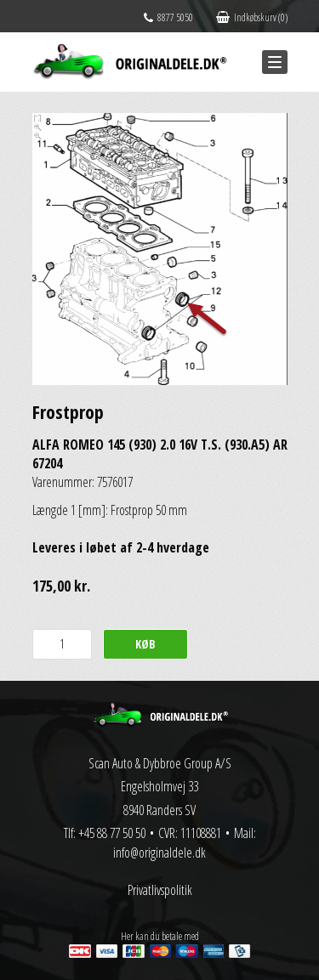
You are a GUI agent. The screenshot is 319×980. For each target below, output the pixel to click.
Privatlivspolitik (160, 890)
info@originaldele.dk (159, 853)
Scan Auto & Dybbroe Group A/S (160, 763)
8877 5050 (168, 17)
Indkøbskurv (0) (252, 17)
